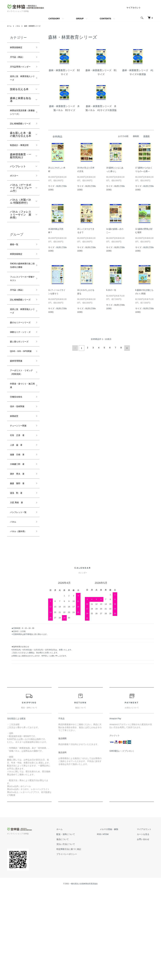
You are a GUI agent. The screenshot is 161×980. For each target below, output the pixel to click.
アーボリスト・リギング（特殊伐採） (21, 444)
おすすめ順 (123, 136)
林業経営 (15, 495)
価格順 (136, 136)
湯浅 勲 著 (18, 579)
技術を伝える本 (19, 98)
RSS (110, 924)
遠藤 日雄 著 (19, 537)
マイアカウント (134, 8)
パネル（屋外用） (21, 621)
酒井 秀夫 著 (19, 558)
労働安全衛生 (18, 474)
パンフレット (18, 193)
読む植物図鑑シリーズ (21, 142)
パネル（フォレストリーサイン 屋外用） (21, 242)
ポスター (15, 202)
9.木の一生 (111, 290)
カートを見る (146, 924)
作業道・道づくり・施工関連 (19, 461)
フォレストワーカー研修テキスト (21, 315)
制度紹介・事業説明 (21, 169)
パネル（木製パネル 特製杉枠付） (21, 229)
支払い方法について (79, 935)
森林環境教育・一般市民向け (21, 182)
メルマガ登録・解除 (117, 920)
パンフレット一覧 (21, 600)
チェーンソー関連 (21, 505)
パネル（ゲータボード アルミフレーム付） (21, 215)
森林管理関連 (18, 429)
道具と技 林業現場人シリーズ (21, 86)
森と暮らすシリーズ (21, 401)
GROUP (80, 19)
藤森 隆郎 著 (19, 569)
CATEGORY (54, 19)
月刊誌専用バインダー (21, 71)
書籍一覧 (15, 272)
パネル (19, 26)
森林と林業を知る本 (21, 109)
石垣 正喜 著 (19, 516)
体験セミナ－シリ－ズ (21, 386)
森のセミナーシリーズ (21, 371)
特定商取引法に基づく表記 (82, 940)
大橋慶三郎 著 (19, 547)
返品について (76, 929)
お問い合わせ (146, 929)
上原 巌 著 (18, 526)
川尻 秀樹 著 (18, 590)
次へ (126, 348)
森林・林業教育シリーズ (36, 26)
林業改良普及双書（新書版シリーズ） (21, 124)
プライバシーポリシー (80, 945)
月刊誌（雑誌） (19, 58)
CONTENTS (105, 19)
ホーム (10, 26)
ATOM (117, 924)
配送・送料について (79, 924)
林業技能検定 (18, 48)
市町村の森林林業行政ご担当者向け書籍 (21, 298)
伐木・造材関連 (19, 484)
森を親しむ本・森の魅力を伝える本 (21, 155)
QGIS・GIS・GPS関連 (21, 416)
